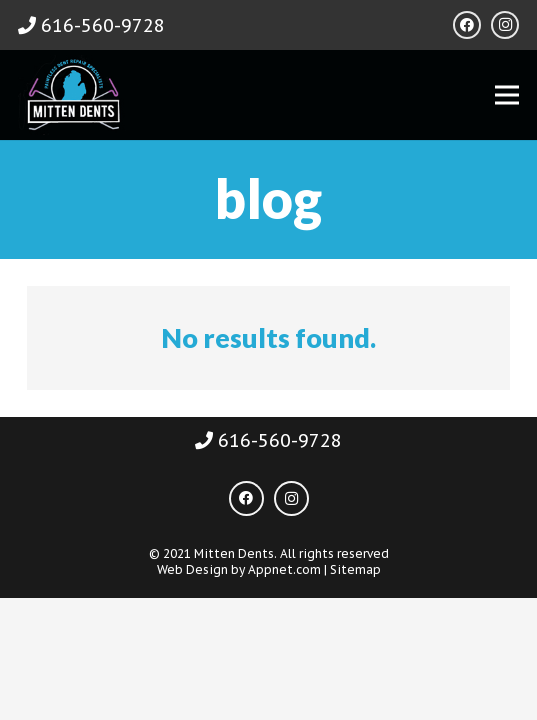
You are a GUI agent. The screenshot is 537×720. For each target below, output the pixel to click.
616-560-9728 (91, 25)
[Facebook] (467, 25)
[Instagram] (505, 25)
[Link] (72, 95)
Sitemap (355, 569)
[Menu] (507, 95)
